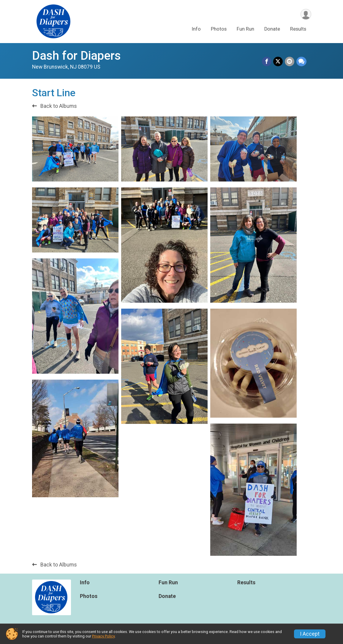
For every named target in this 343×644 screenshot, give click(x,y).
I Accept (310, 634)
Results (298, 29)
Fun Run (245, 29)
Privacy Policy (103, 636)
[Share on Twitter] (279, 62)
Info (196, 29)
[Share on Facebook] (267, 62)
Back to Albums (54, 106)
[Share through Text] (301, 62)
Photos (219, 29)
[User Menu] (306, 14)
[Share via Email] (290, 62)
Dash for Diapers (76, 56)
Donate (272, 29)
